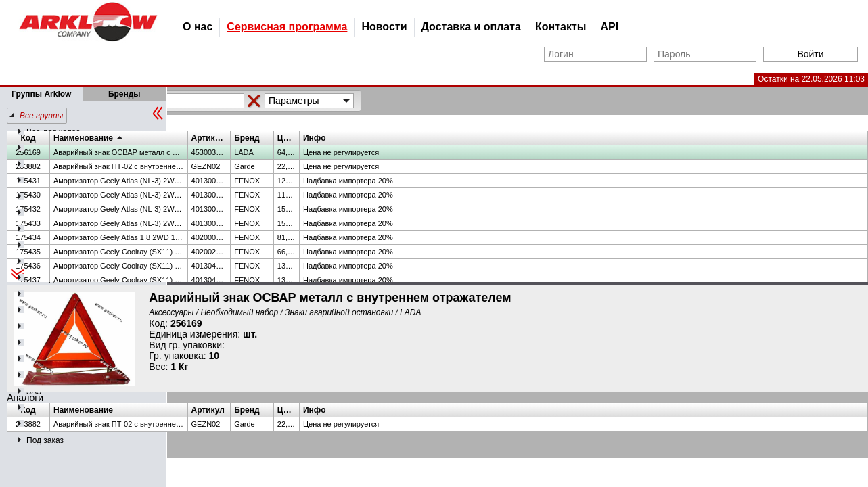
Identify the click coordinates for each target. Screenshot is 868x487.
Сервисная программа (287, 27)
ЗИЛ (35, 359)
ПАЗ (35, 327)
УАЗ (34, 213)
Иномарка (45, 246)
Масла (39, 229)
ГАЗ (33, 197)
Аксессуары (49, 310)
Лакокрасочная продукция (75, 262)
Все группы (41, 116)
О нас (198, 27)
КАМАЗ (40, 375)
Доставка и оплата (472, 27)
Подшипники (50, 148)
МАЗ (35, 408)
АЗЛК (37, 343)
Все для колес (53, 132)
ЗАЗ (34, 392)
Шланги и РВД (53, 164)
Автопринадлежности (67, 294)
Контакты (561, 27)
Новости (384, 27)
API (609, 27)
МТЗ (35, 424)
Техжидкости (50, 278)
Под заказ (45, 440)
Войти (810, 54)
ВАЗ (34, 181)
